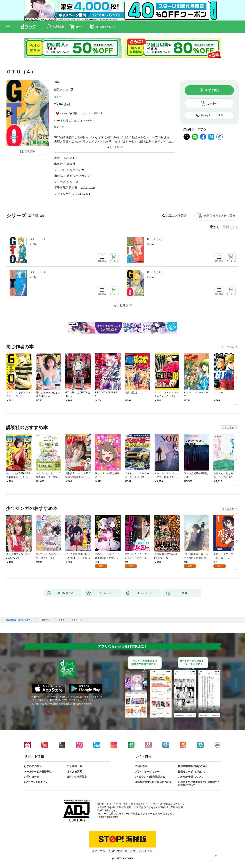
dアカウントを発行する (108, 851)
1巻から (214, 227)
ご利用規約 (141, 766)
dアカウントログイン (36, 782)
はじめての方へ (33, 766)
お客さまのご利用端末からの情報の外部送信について (199, 784)
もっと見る (228, 347)
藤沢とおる (61, 90)
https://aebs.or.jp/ (109, 817)
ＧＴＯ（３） (38, 272)
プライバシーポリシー (147, 772)
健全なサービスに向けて (191, 772)
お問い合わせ (32, 777)
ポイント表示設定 (77, 777)
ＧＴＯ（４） (155, 272)
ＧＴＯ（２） (155, 239)
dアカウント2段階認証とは (150, 777)
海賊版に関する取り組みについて (153, 782)
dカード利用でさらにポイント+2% (73, 121)
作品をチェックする (212, 115)
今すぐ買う (212, 90)
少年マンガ (77, 170)
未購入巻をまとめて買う (220, 216)
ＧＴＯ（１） (38, 239)
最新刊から (231, 227)
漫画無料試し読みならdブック (20, 620)
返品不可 (59, 127)
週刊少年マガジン (78, 176)
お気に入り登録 (176, 216)
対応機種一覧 (75, 766)
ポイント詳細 (91, 113)
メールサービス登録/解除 (38, 772)
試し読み (30, 151)
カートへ (212, 103)
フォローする (71, 90)
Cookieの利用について (191, 777)
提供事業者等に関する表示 (193, 766)
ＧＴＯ (74, 182)
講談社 (71, 164)
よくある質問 (75, 772)
